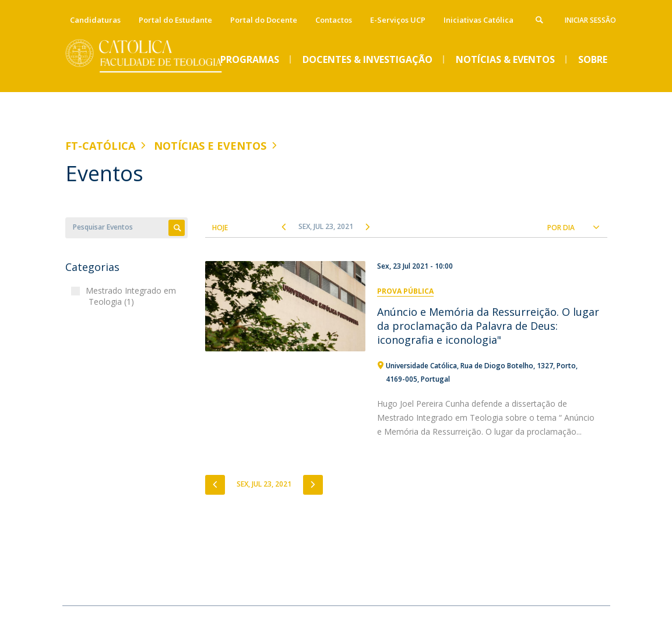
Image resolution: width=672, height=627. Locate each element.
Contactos (334, 20)
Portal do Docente (264, 20)
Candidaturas (95, 20)
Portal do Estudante (175, 20)
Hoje (220, 228)
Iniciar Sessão (590, 20)
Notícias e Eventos (210, 146)
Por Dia (561, 228)
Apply (177, 228)
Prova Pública (405, 291)
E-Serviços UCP (398, 20)
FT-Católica (100, 146)
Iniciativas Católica (479, 20)
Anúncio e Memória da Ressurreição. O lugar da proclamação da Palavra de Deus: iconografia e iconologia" (488, 326)
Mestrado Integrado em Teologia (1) (132, 296)
